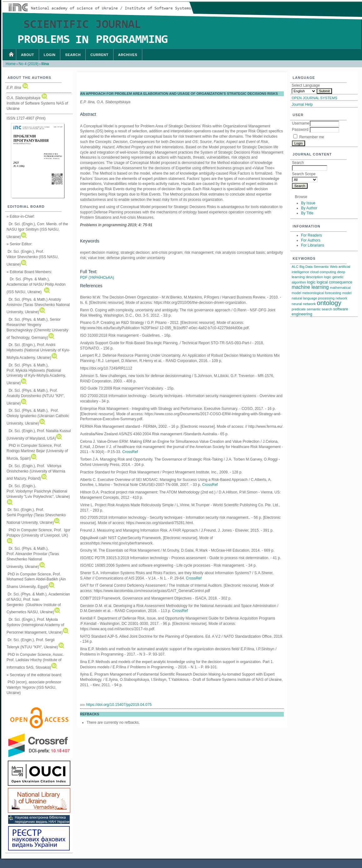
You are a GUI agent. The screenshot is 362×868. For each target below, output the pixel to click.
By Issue (308, 203)
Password (300, 130)
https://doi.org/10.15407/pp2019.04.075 (119, 705)
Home (11, 55)
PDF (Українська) (97, 278)
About (28, 55)
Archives (128, 55)
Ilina (45, 64)
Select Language (306, 85)
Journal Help (302, 105)
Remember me (312, 137)
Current (99, 55)
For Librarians (313, 245)
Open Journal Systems (314, 98)
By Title (307, 213)
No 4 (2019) (29, 64)
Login (50, 55)
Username (301, 123)
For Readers (312, 235)
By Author (309, 208)
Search (73, 55)
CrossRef (130, 452)
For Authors (311, 240)
